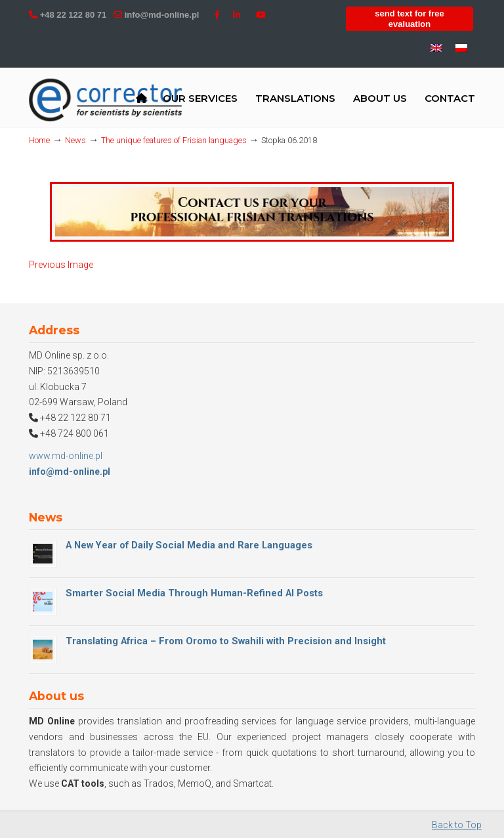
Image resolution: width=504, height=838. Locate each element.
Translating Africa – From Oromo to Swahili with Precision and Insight (226, 641)
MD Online (106, 100)
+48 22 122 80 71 (73, 15)
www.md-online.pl (66, 456)
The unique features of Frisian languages (174, 140)
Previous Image (61, 265)
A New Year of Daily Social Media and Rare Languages (189, 545)
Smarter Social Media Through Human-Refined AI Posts (194, 593)
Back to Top (457, 825)
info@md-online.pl (162, 15)
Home (39, 140)
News (75, 140)
